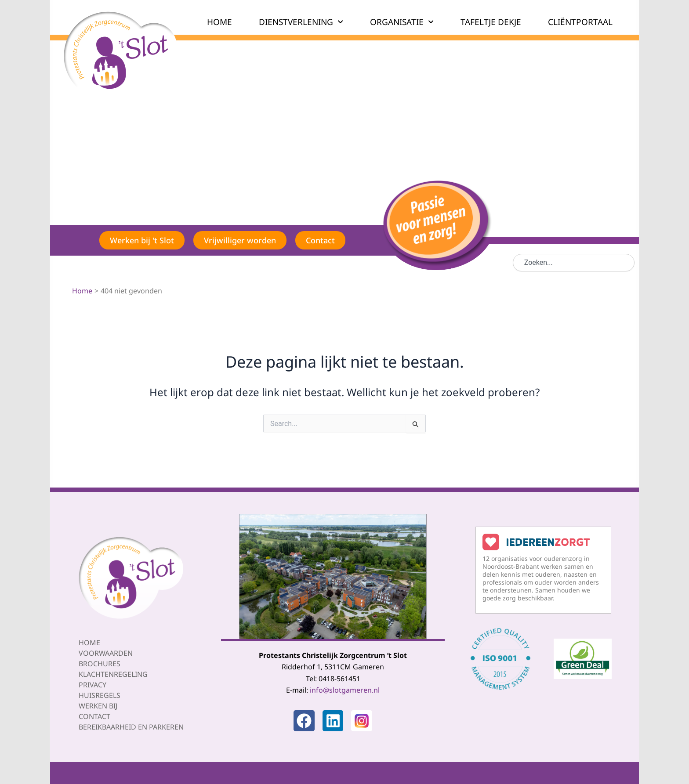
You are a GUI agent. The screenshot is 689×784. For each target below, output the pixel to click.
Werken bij (98, 706)
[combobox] (574, 263)
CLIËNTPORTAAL (580, 22)
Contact (94, 716)
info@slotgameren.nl (345, 690)
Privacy (92, 685)
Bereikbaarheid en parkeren (131, 727)
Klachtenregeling (113, 674)
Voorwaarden (106, 653)
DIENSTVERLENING (301, 22)
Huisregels (100, 695)
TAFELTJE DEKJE (491, 22)
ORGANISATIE (402, 22)
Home (89, 643)
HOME (219, 22)
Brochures (100, 664)
